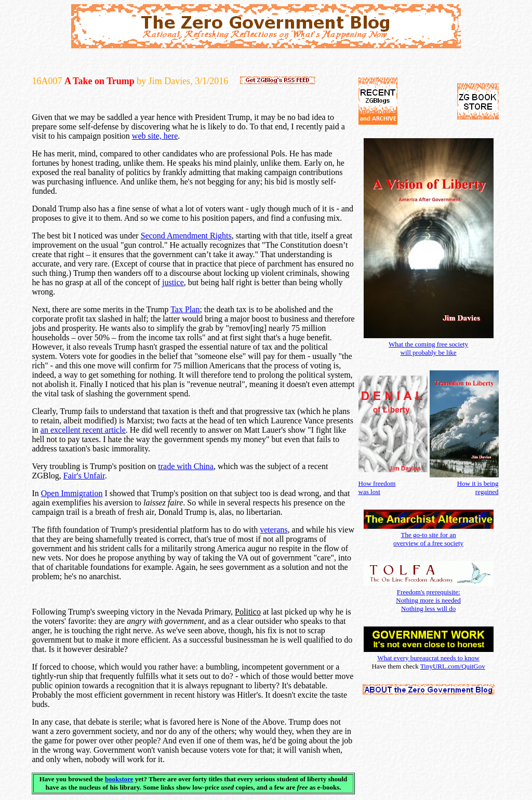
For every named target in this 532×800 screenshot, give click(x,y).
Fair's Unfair (84, 476)
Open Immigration (72, 493)
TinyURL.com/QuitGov (453, 666)
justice (173, 282)
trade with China (186, 466)
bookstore (119, 779)
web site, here (155, 136)
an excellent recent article (83, 430)
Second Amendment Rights (186, 236)
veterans (274, 530)
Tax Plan (185, 309)
